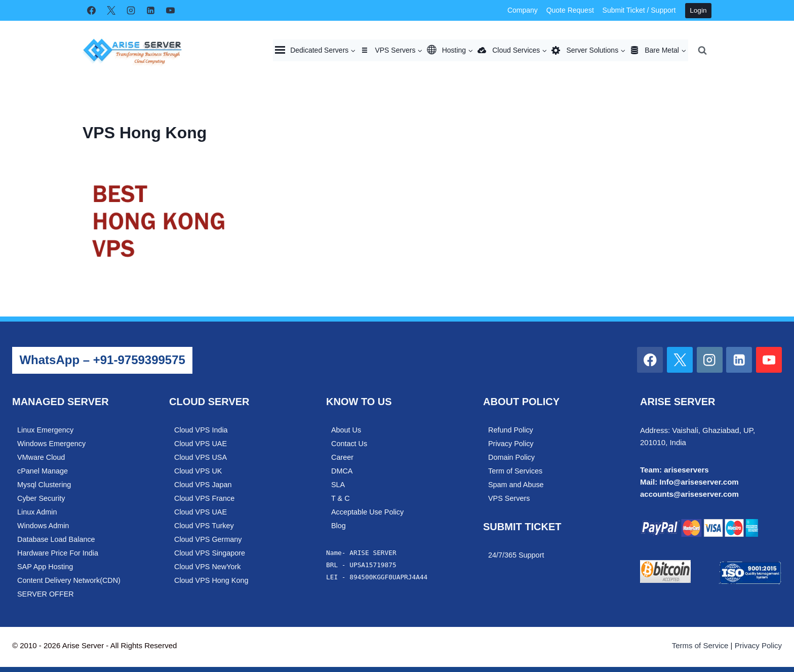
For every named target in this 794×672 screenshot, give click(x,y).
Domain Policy (511, 457)
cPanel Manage (43, 471)
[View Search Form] (702, 50)
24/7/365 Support (516, 555)
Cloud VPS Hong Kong (211, 580)
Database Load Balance (56, 539)
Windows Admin (43, 526)
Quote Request (570, 10)
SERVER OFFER (46, 594)
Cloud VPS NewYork (207, 567)
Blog (339, 526)
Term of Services (515, 471)
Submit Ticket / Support (639, 10)
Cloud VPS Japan (203, 485)
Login (698, 10)
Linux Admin (37, 512)
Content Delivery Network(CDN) (69, 580)
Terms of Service (700, 645)
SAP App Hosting (45, 567)
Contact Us (349, 444)
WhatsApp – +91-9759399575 (102, 360)
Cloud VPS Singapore (210, 553)
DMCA (342, 471)
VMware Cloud (41, 457)
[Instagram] (131, 11)
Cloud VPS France (204, 498)
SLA (338, 485)
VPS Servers (509, 498)
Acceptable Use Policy (367, 512)
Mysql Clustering (44, 485)
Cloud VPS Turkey (204, 526)
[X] (111, 11)
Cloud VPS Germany (208, 539)
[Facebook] (91, 11)
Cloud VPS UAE (201, 444)
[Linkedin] (150, 11)
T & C (341, 498)
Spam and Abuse (516, 485)
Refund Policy (511, 430)
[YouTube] (170, 11)
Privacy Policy (511, 444)
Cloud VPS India (201, 430)
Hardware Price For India (58, 553)
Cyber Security (41, 498)
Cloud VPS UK (198, 471)
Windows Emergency (51, 444)
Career (342, 457)
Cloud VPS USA (201, 457)
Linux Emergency (45, 430)
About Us (346, 430)
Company (523, 10)
